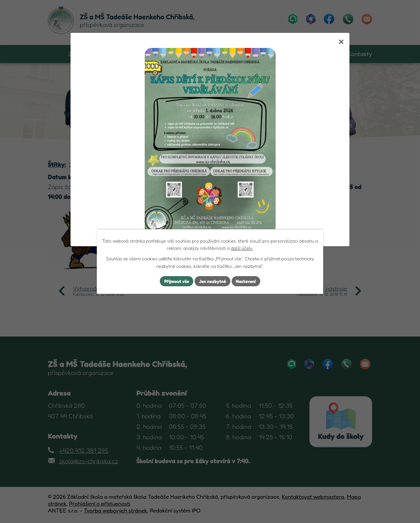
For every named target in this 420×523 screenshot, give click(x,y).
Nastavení (248, 281)
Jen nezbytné (213, 281)
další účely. (242, 248)
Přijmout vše (175, 281)
